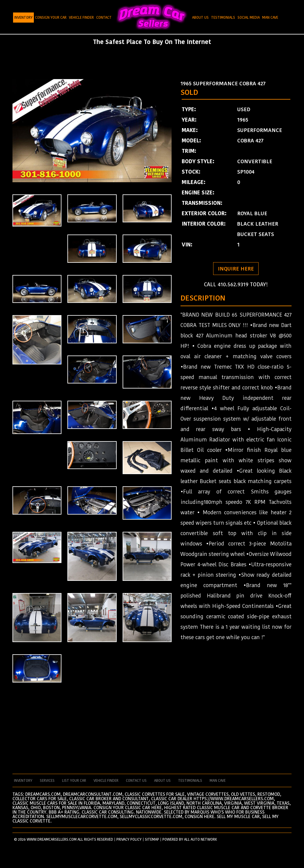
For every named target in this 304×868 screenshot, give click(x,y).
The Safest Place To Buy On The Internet (152, 42)
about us (162, 781)
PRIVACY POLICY (129, 839)
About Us (200, 17)
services (47, 781)
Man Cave (270, 17)
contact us (136, 781)
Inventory (23, 17)
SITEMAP (152, 839)
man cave (218, 781)
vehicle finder (106, 781)
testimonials (190, 781)
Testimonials (223, 17)
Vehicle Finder (81, 17)
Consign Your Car (51, 17)
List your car (74, 781)
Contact (104, 17)
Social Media (249, 17)
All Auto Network (201, 839)
